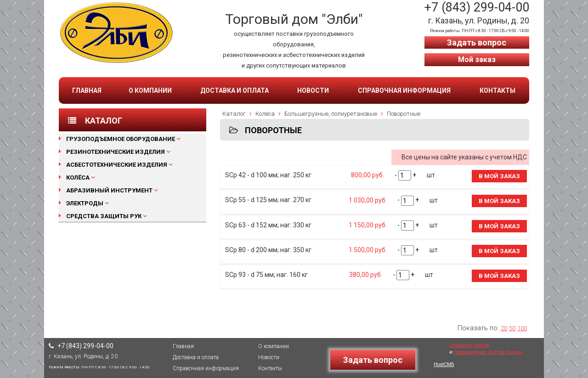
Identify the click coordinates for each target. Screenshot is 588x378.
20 (504, 328)
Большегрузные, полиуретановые (331, 114)
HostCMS (444, 364)
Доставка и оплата (235, 90)
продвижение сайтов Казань (488, 352)
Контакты (498, 90)
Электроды (85, 203)
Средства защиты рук (104, 216)
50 (512, 328)
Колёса (78, 178)
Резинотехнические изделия (116, 152)
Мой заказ (477, 59)
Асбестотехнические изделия (117, 165)
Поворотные (404, 114)
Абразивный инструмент (109, 190)
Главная (87, 90)
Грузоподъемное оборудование (121, 139)
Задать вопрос (477, 42)
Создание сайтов (469, 345)
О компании (150, 90)
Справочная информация (404, 90)
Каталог (234, 114)
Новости (313, 90)
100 (522, 328)
